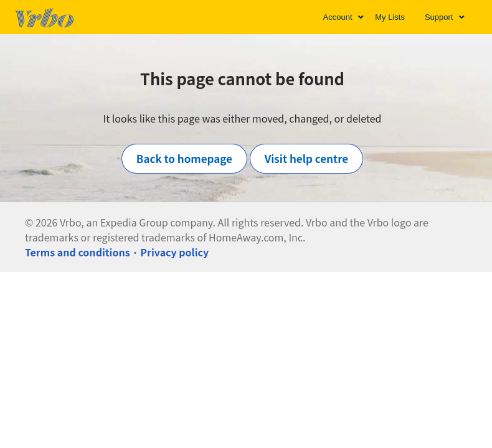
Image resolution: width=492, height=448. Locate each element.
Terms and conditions (78, 252)
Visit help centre (307, 158)
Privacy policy (174, 252)
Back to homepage (184, 158)
